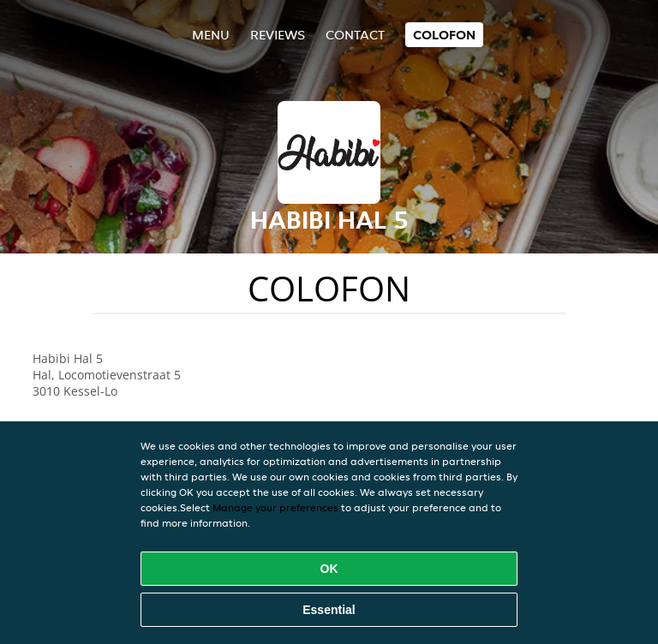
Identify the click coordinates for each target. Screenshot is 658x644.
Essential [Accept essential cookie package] (329, 610)
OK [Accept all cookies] (329, 569)
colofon (444, 35)
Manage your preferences (275, 507)
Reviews (278, 35)
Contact (355, 35)
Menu (211, 35)
